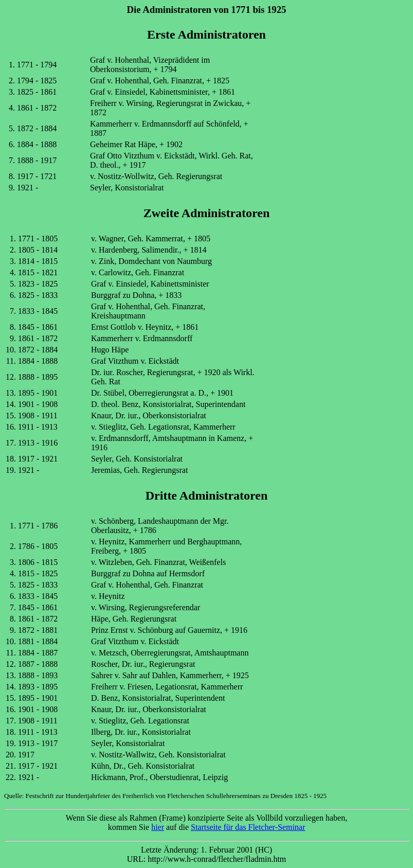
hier (158, 827)
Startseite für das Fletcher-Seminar (248, 827)
